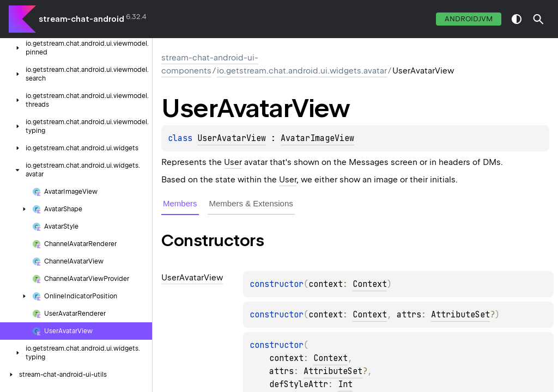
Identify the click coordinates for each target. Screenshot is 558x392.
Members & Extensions (251, 203)
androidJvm (469, 19)
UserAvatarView (232, 138)
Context (370, 284)
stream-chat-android (81, 19)
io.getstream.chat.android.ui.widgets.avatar (302, 71)
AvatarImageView (317, 138)
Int (345, 384)
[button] (538, 19)
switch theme (517, 19)
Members (180, 203)
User (233, 162)
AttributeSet (460, 315)
